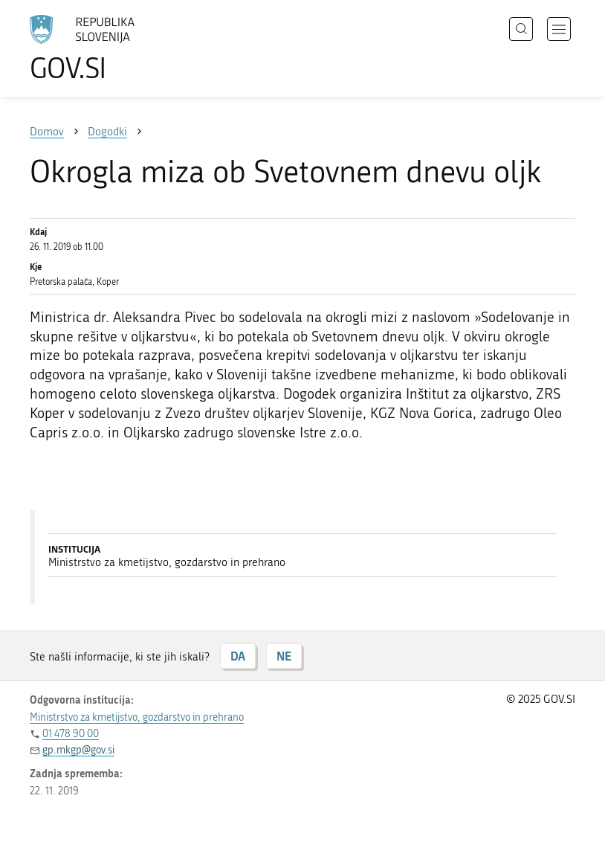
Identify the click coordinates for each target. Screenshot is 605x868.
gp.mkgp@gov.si (78, 750)
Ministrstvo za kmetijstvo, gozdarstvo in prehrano (137, 717)
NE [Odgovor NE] (284, 656)
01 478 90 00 (71, 734)
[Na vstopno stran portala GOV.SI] (104, 48)
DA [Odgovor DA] (238, 656)
